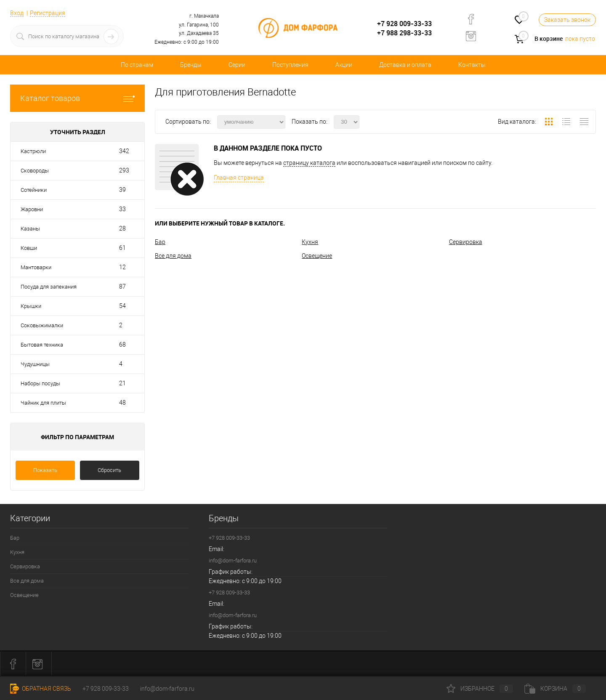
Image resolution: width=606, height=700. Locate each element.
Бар (160, 242)
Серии (237, 65)
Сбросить (109, 470)
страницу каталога (309, 163)
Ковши (29, 248)
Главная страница (239, 178)
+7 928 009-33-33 (404, 24)
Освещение (317, 256)
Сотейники (34, 190)
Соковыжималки (42, 325)
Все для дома (173, 256)
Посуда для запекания (49, 287)
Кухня (310, 242)
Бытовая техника (42, 345)
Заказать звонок (567, 20)
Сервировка (466, 242)
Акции (344, 65)
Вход (17, 13)
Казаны (30, 229)
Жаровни (32, 209)
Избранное (480, 689)
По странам (137, 65)
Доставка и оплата (405, 65)
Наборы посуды (40, 383)
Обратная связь (41, 689)
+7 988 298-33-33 (404, 33)
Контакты (472, 65)
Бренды (191, 65)
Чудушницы (35, 364)
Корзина (555, 689)
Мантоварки (36, 267)
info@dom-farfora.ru (233, 561)
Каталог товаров (77, 98)
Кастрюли (33, 151)
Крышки (31, 306)
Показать (45, 470)
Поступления (290, 65)
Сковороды (35, 171)
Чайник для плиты (43, 403)
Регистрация (48, 13)
